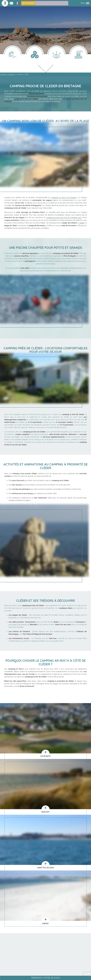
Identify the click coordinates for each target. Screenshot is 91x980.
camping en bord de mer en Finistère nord (64, 217)
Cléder (82, 223)
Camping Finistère (7, 74)
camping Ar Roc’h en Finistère (64, 197)
